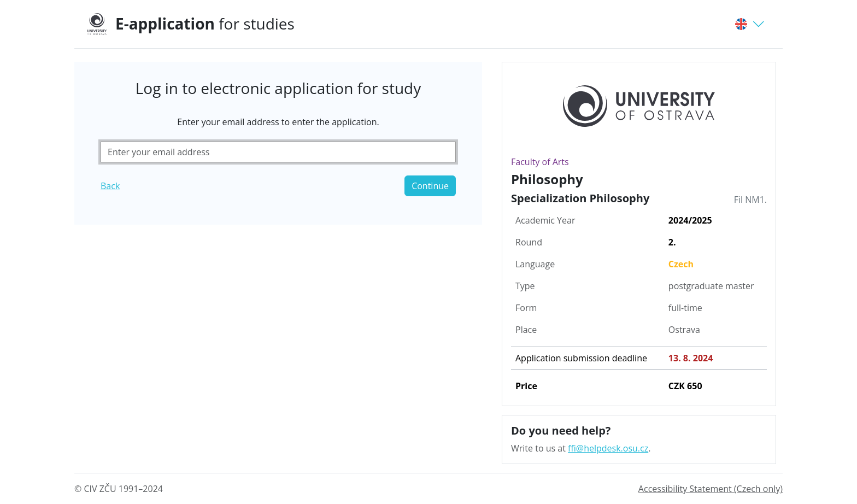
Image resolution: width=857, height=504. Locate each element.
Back (110, 186)
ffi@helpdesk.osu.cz (608, 448)
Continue (430, 186)
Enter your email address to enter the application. (278, 122)
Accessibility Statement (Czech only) (711, 489)
